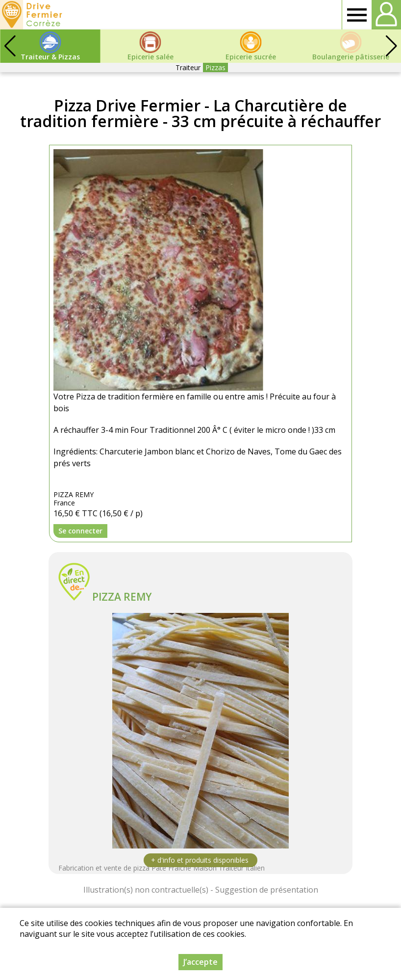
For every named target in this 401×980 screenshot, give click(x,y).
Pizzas (215, 67)
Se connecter (80, 531)
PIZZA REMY (122, 597)
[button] (391, 46)
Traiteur (188, 67)
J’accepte (200, 962)
